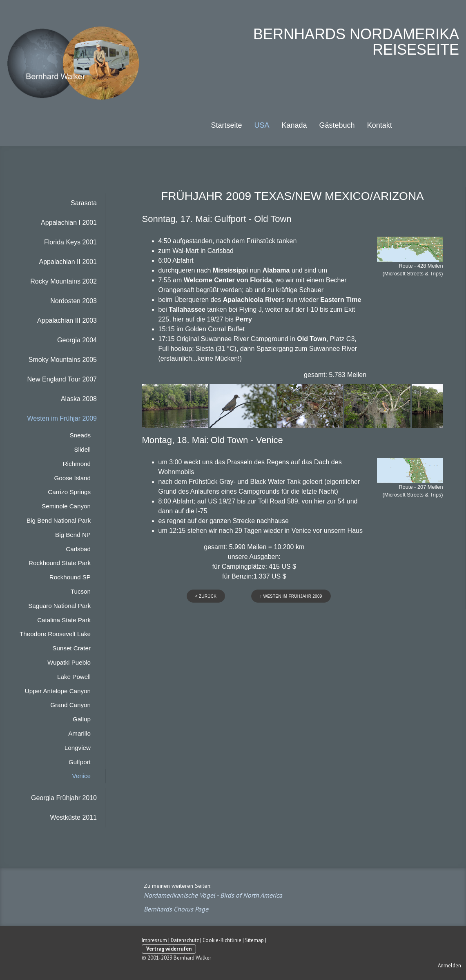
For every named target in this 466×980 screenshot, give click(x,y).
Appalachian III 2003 (67, 320)
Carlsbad (78, 549)
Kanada (294, 125)
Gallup (82, 719)
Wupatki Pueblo (69, 662)
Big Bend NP (73, 535)
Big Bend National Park (59, 520)
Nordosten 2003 (74, 301)
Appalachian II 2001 (68, 262)
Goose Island (73, 478)
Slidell (82, 449)
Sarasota (84, 203)
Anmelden (449, 966)
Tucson (81, 591)
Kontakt (380, 125)
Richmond (77, 464)
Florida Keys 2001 (70, 242)
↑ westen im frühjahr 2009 (291, 596)
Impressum (154, 940)
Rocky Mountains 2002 (64, 281)
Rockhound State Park (60, 563)
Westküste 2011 (74, 817)
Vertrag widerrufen (169, 949)
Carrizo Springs (69, 492)
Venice (81, 776)
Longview (78, 748)
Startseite (226, 125)
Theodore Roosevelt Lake (55, 634)
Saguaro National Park (59, 606)
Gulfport (80, 762)
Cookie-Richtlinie (222, 940)
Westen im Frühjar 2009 (62, 418)
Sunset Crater (71, 648)
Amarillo (79, 733)
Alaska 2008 (79, 399)
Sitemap (254, 940)
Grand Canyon (70, 705)
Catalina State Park (64, 620)
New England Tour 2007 (62, 379)
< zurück (206, 596)
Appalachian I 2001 (69, 223)
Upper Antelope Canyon (58, 691)
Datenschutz (185, 940)
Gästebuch (337, 125)
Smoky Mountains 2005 (63, 360)
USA (262, 125)
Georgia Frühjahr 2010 (64, 798)
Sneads (80, 435)
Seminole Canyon (66, 506)
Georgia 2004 (77, 340)
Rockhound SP (70, 577)
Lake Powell (74, 677)
